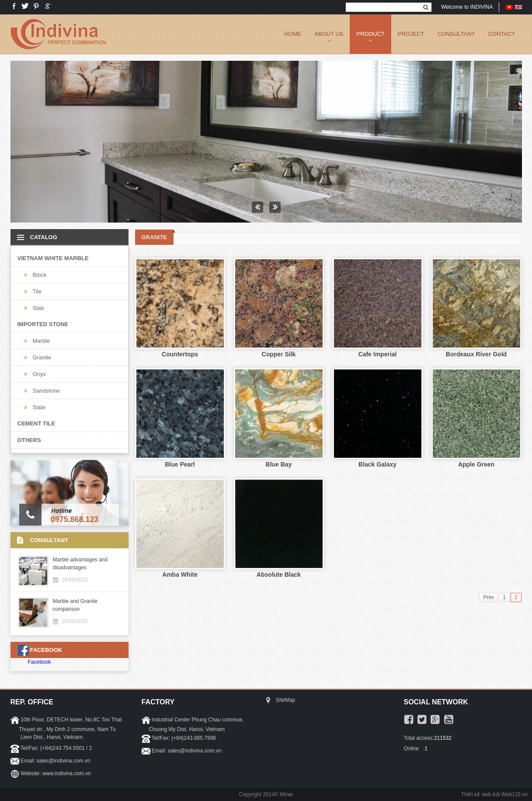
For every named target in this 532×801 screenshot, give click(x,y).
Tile (37, 291)
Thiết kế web (476, 794)
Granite (42, 357)
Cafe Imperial (378, 354)
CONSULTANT (456, 34)
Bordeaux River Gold (476, 354)
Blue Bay (279, 464)
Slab (38, 308)
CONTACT (502, 34)
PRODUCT (370, 34)
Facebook (40, 662)
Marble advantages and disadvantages (80, 564)
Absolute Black (279, 575)
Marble (42, 341)
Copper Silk (279, 354)
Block (40, 275)
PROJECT (411, 34)
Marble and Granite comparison (75, 605)
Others (29, 440)
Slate (39, 407)
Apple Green (476, 464)
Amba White (180, 575)
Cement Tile (37, 423)
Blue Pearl (180, 464)
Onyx (39, 374)
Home (293, 34)
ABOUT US (329, 34)
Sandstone (46, 391)
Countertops (180, 354)
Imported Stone (43, 324)
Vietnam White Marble (53, 258)
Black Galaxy (377, 464)
